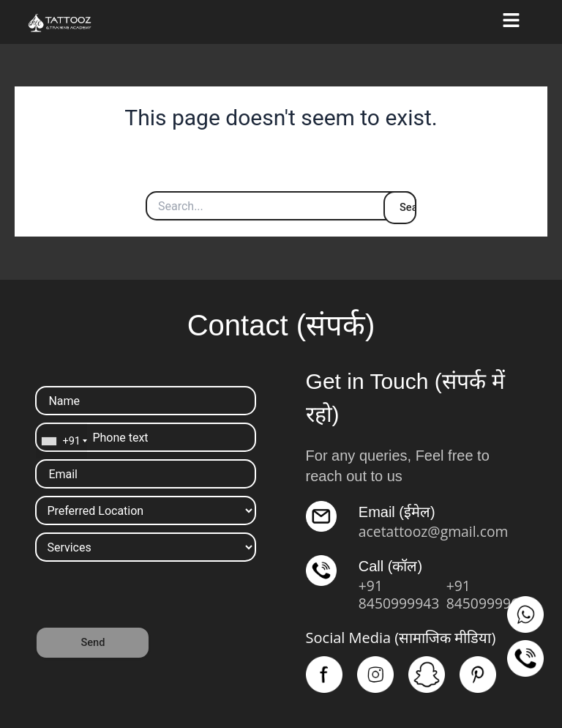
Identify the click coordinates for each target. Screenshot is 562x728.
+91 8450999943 (400, 594)
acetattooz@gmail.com (436, 531)
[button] (512, 22)
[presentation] (146, 598)
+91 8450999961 (488, 594)
